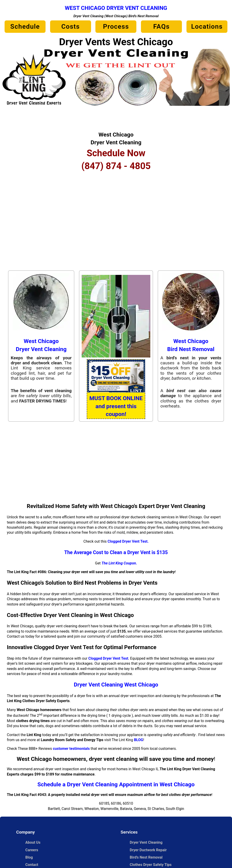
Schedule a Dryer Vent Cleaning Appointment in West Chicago (116, 784)
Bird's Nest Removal (146, 857)
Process (116, 27)
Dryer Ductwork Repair (148, 850)
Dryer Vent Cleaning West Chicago (116, 685)
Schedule (25, 27)
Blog (29, 857)
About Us (33, 842)
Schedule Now (116, 153)
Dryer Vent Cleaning (146, 842)
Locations (207, 27)
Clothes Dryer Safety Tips (151, 865)
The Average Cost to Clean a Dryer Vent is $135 (116, 552)
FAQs (162, 27)
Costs (70, 27)
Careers (32, 850)
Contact (32, 865)
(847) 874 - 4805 (116, 166)
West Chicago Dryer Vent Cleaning (116, 8)
